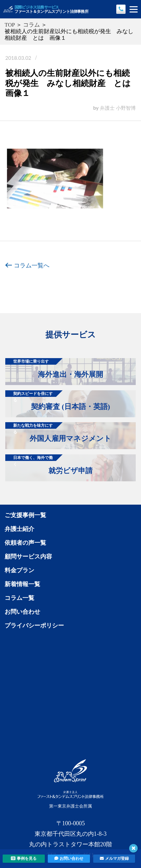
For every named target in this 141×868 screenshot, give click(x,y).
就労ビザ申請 (49, 465)
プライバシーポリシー (34, 626)
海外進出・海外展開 (54, 368)
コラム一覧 (19, 598)
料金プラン (19, 570)
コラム (31, 25)
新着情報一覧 (22, 584)
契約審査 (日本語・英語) (58, 400)
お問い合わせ (22, 612)
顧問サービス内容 (28, 557)
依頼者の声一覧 (25, 543)
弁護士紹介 (19, 529)
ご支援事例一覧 (25, 515)
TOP (10, 25)
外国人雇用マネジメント (58, 432)
